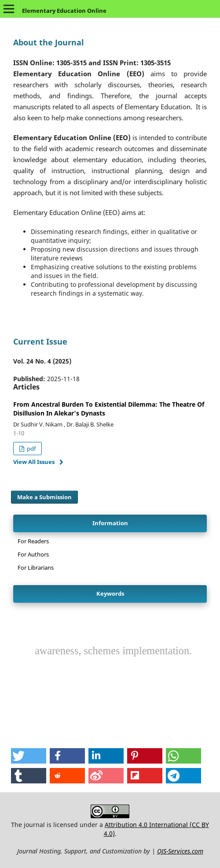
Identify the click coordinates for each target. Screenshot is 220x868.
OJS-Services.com (180, 851)
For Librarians (36, 568)
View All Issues (34, 462)
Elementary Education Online (64, 11)
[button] (29, 756)
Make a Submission (44, 497)
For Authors (33, 554)
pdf (31, 449)
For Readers (33, 541)
